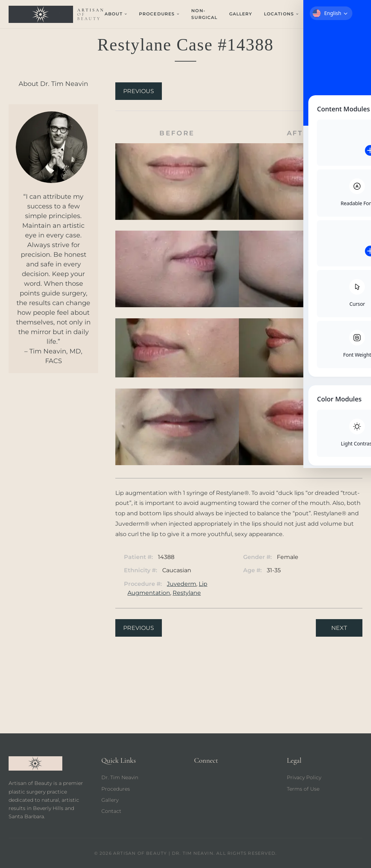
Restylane (187, 593)
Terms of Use (303, 789)
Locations (281, 14)
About (116, 14)
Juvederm (182, 584)
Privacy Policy (304, 777)
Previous (139, 91)
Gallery (241, 14)
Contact (323, 14)
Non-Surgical (204, 14)
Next (339, 91)
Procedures (116, 789)
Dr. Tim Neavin (120, 777)
